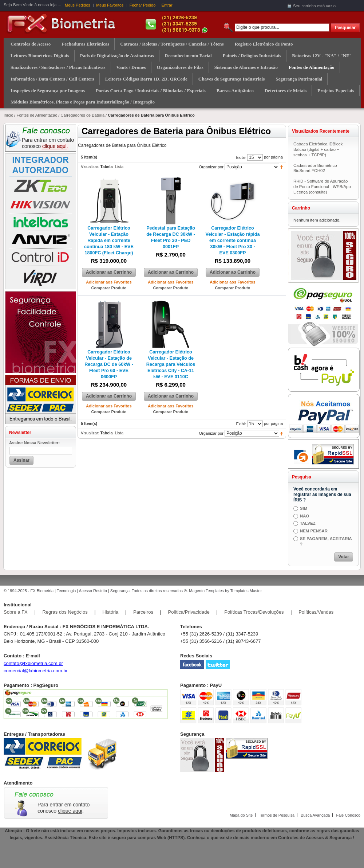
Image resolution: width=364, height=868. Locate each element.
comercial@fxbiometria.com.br (36, 671)
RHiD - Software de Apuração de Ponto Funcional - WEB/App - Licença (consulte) (323, 187)
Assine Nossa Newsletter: (34, 443)
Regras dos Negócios (65, 612)
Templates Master (246, 591)
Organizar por (211, 167)
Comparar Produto (109, 288)
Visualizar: (90, 167)
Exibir (241, 157)
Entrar (167, 5)
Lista (119, 167)
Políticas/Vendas (316, 612)
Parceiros (143, 612)
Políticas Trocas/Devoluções (254, 612)
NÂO (304, 516)
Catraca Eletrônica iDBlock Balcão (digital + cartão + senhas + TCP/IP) (318, 149)
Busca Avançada (315, 815)
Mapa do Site (241, 815)
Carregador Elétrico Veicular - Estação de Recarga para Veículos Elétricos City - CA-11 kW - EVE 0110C (171, 364)
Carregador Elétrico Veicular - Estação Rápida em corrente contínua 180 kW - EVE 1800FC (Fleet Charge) (109, 241)
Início (8, 115)
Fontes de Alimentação (37, 115)
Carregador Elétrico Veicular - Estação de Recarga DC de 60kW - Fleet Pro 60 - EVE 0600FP (109, 364)
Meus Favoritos (110, 5)
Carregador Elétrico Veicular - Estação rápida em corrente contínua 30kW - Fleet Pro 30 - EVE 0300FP (232, 241)
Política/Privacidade (189, 612)
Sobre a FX (16, 612)
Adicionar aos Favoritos (109, 282)
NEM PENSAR (314, 531)
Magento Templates (206, 591)
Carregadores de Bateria (83, 115)
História (110, 612)
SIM (304, 508)
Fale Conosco (348, 815)
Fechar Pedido (143, 5)
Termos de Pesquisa (277, 815)
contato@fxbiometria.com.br (33, 663)
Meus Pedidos (78, 5)
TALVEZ (308, 523)
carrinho (308, 6)
